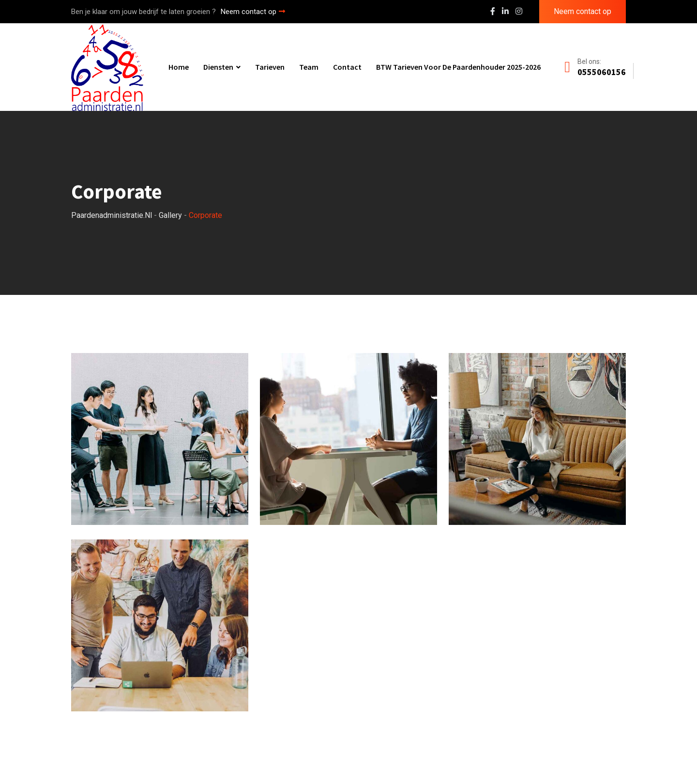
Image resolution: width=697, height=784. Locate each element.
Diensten (218, 67)
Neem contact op (253, 12)
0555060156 (602, 72)
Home (179, 67)
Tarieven (270, 67)
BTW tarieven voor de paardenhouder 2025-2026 (458, 67)
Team (309, 67)
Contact (347, 67)
